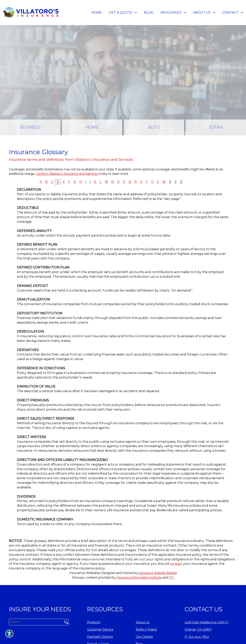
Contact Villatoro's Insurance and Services (67, 174)
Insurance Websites (85, 573)
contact (176, 564)
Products (94, 622)
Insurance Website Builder (158, 573)
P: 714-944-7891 (197, 637)
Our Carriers (144, 637)
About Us (143, 622)
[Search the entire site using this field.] (34, 622)
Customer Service (100, 629)
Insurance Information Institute (139, 578)
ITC (172, 578)
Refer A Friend (146, 629)
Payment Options (100, 637)
